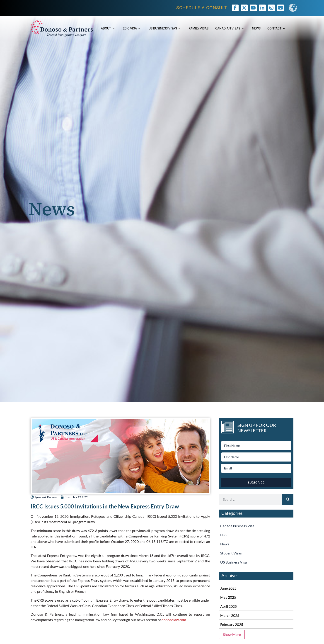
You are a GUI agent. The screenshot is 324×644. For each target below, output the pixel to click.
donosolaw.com (174, 620)
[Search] (288, 499)
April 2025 (228, 606)
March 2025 (230, 615)
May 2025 (228, 597)
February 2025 (232, 624)
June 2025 (228, 588)
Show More (232, 634)
